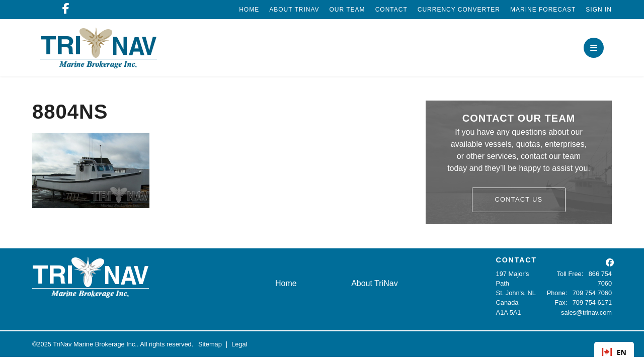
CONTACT (516, 260)
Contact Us (519, 199)
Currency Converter (459, 10)
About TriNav (294, 10)
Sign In (599, 10)
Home (249, 10)
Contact (391, 10)
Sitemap (210, 344)
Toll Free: (570, 274)
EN (614, 352)
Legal (239, 344)
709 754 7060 (592, 293)
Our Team (347, 10)
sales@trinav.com (586, 312)
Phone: (557, 293)
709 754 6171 (592, 302)
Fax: (561, 302)
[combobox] (614, 352)
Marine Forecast (543, 10)
